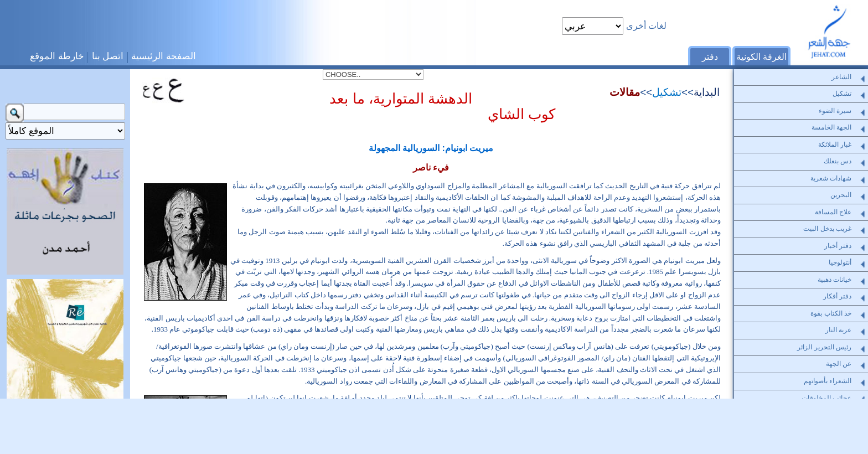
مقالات (625, 92)
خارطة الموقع (57, 56)
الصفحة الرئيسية (164, 56)
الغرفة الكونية (761, 57)
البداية (707, 92)
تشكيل (667, 92)
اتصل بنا (108, 56)
